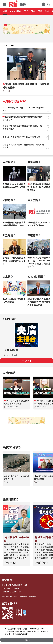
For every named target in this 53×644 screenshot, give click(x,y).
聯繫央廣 (7, 580)
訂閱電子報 (23, 596)
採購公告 (14, 596)
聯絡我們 (5, 596)
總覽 (5, 11)
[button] (5, 4)
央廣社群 (32, 596)
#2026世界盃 (19, 11)
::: (4, 45)
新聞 (12, 45)
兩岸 (33, 11)
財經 (43, 11)
